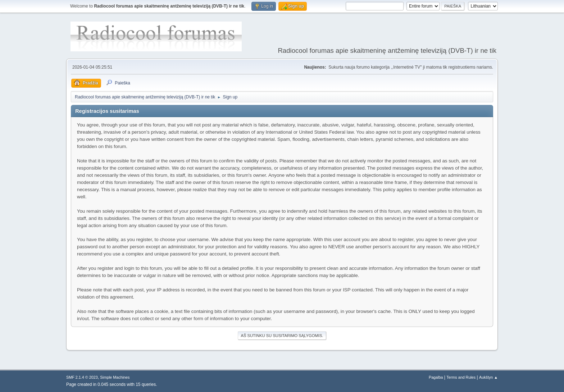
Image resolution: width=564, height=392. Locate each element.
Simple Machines (115, 377)
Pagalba (436, 377)
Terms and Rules (461, 377)
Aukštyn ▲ (488, 377)
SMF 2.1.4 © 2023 (82, 377)
